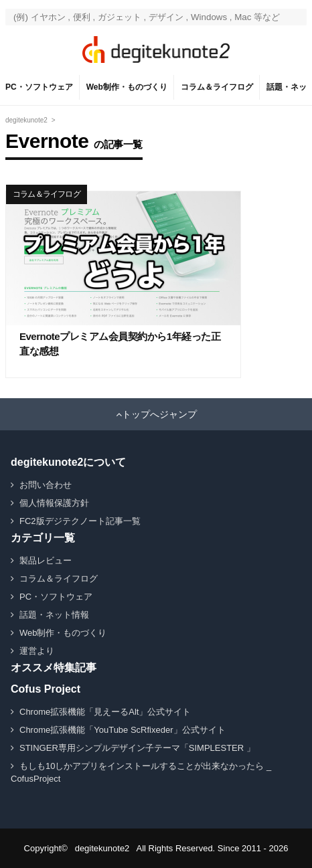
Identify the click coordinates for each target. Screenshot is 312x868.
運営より (37, 651)
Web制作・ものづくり (127, 87)
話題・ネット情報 (54, 615)
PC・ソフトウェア (39, 87)
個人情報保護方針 (54, 503)
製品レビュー (46, 560)
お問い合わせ (46, 485)
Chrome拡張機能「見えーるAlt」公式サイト (105, 712)
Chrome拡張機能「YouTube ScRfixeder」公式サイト (123, 730)
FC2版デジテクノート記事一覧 (80, 521)
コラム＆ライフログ (217, 87)
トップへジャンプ (159, 414)
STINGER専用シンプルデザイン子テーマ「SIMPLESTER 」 (137, 748)
